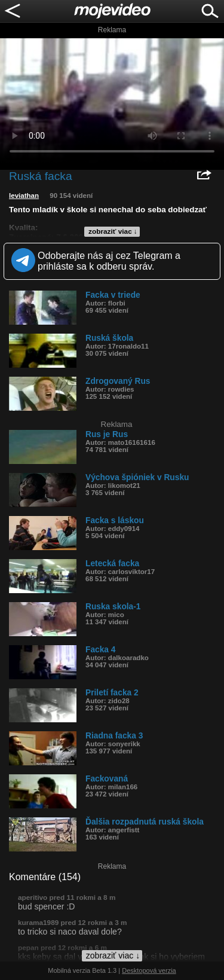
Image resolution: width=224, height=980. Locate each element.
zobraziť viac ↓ (113, 231)
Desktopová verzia (149, 970)
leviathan (24, 196)
